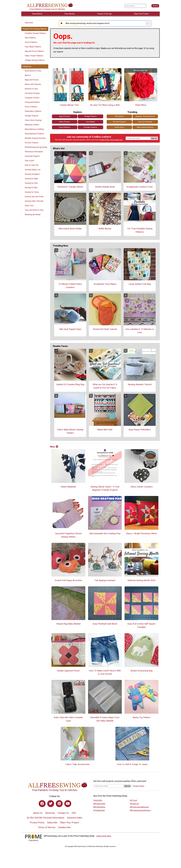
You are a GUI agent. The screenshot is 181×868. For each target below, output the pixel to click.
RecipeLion (134, 804)
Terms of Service (47, 827)
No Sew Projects (32, 143)
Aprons (28, 75)
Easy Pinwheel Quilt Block (105, 624)
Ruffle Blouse (105, 229)
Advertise (50, 813)
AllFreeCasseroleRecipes (140, 810)
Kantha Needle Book (105, 187)
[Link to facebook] (42, 804)
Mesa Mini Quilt (105, 430)
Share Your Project (70, 823)
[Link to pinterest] (59, 804)
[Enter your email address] (108, 786)
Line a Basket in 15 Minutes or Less (140, 331)
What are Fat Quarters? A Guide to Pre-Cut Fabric (105, 386)
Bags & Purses (65, 116)
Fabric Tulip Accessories (78, 764)
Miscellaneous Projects (34, 134)
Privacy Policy (105, 140)
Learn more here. (104, 836)
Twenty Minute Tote (69, 105)
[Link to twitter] (51, 804)
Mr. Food (133, 800)
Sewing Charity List (33, 170)
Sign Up (154, 138)
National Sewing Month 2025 (142, 580)
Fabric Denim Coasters (142, 487)
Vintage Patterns (90, 116)
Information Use (116, 140)
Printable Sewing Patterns (35, 33)
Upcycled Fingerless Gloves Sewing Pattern (68, 535)
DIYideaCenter (99, 810)
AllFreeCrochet (99, 804)
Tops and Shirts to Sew (34, 210)
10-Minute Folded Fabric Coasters (70, 286)
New (54, 447)
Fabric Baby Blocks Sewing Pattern (70, 431)
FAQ (74, 813)
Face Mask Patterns (33, 47)
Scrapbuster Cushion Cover (140, 187)
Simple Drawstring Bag (141, 671)
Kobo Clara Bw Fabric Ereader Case (68, 719)
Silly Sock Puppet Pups (70, 329)
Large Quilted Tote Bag (140, 284)
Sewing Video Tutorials (34, 201)
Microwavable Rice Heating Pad (105, 533)
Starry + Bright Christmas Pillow (141, 533)
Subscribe (29, 23)
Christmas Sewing (32, 93)
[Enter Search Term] (135, 6)
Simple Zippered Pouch (68, 671)
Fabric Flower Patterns (34, 56)
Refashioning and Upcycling (36, 147)
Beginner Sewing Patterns (145, 116)
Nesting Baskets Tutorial (140, 384)
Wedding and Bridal (33, 215)
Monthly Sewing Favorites (35, 138)
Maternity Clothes (32, 125)
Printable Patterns (90, 127)
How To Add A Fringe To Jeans (132, 764)
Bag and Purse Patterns (34, 51)
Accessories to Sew (33, 71)
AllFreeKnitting (99, 807)
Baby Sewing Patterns (145, 127)
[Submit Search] (155, 6)
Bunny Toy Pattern (141, 717)
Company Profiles (32, 98)
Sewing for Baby (31, 179)
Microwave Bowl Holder (70, 229)
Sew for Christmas (145, 122)
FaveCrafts (98, 800)
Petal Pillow (141, 105)
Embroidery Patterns (33, 111)
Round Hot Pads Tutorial (105, 329)
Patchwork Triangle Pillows (70, 187)
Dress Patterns (31, 42)
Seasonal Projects (32, 156)
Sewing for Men (31, 188)
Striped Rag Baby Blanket (68, 624)
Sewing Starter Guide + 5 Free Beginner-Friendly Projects (105, 488)
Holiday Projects (32, 116)
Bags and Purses (32, 80)
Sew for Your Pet (32, 165)
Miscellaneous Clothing (34, 129)
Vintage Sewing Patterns (35, 60)
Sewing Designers (32, 174)
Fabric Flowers (65, 122)
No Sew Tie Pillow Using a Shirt (105, 105)
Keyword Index (75, 818)
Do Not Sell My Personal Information (46, 818)
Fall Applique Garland (105, 580)
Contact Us (63, 813)
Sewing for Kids (31, 183)
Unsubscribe (64, 827)
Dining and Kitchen (32, 102)
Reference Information (34, 152)
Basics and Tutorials (33, 84)
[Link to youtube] (68, 804)
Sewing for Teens (32, 192)
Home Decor (119, 127)
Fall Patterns (119, 116)
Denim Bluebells (68, 487)
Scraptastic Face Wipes (105, 284)
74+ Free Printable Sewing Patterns (140, 230)
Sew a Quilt (29, 161)
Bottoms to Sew (31, 89)
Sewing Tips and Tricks (34, 197)
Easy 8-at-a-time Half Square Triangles (141, 625)
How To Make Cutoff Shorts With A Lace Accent (105, 672)
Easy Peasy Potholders (140, 430)
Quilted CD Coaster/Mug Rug (70, 384)
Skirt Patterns (30, 38)
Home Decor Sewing (33, 120)
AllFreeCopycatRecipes (139, 807)
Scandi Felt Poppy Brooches (68, 580)
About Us (38, 813)
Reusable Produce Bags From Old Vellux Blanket (105, 719)
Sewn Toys (29, 206)
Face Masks (90, 122)
